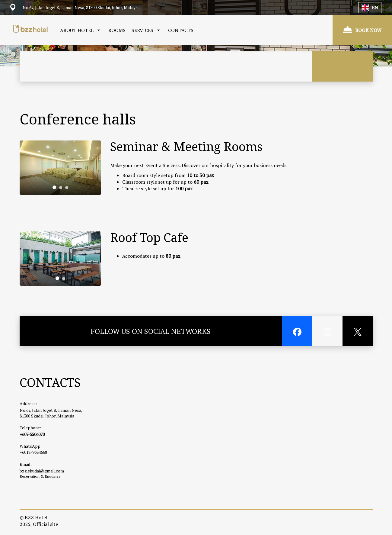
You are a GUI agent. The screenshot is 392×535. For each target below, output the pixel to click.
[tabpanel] (60, 168)
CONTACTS (181, 30)
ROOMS (117, 30)
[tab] (54, 187)
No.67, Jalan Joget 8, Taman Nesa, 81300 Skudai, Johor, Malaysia (51, 413)
